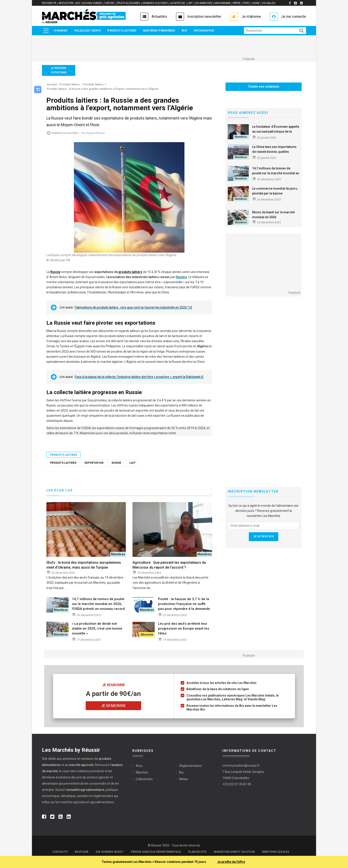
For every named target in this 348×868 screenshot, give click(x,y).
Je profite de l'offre (231, 862)
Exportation (94, 463)
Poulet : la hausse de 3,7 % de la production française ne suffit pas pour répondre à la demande (184, 604)
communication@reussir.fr (241, 766)
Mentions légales (276, 852)
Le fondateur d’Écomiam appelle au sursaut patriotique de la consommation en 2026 (276, 132)
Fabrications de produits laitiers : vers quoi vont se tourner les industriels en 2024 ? (132, 307)
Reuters (181, 277)
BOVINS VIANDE (92, 3)
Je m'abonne (251, 17)
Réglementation (190, 766)
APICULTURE (66, 3)
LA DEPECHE (177, 3)
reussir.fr (49, 3)
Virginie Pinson (95, 133)
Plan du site (197, 852)
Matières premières (159, 30)
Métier (184, 779)
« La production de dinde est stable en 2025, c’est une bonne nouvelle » (97, 628)
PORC (246, 3)
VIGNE (256, 3)
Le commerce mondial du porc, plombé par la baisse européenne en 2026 (275, 193)
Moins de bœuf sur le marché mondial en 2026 (273, 215)
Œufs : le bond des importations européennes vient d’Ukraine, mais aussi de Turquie (84, 565)
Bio (184, 30)
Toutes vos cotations (264, 86)
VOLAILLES (269, 3)
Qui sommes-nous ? (110, 852)
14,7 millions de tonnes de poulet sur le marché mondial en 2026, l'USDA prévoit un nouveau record (276, 176)
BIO (78, 3)
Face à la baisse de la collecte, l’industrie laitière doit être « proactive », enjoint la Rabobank (137, 377)
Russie (116, 463)
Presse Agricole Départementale (156, 852)
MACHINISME (223, 3)
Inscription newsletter (204, 17)
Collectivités (144, 779)
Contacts (60, 852)
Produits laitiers (122, 30)
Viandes (61, 30)
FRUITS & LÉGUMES (128, 3)
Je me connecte (294, 17)
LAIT (190, 3)
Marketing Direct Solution (234, 852)
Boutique (82, 852)
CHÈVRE (109, 3)
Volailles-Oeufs (88, 30)
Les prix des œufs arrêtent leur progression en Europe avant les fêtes (184, 628)
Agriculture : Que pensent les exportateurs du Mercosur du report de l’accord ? (169, 565)
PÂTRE (237, 3)
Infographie (204, 30)
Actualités (159, 17)
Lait (132, 463)
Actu (139, 766)
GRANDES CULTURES (155, 3)
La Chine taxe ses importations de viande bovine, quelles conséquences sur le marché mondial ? (274, 154)
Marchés (142, 772)
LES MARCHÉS (204, 3)
